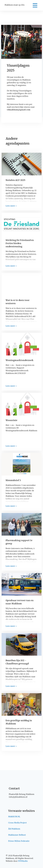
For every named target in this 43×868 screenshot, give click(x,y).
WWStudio (23, 861)
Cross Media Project (17, 823)
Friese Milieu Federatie (19, 841)
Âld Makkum (14, 829)
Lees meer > (11, 206)
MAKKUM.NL (14, 817)
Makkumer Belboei (17, 835)
